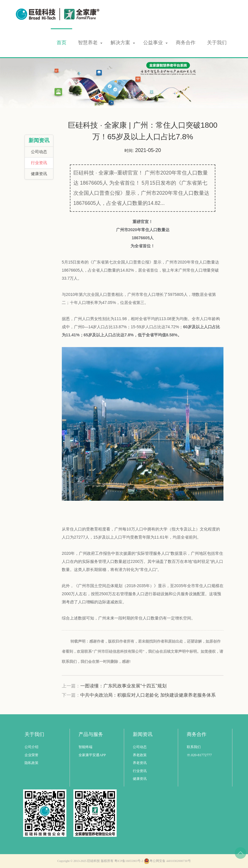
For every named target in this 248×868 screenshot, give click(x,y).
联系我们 (194, 747)
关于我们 (217, 42)
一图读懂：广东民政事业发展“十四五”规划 (123, 686)
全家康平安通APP (92, 755)
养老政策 (140, 755)
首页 (61, 42)
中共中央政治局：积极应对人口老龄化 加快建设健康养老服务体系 (148, 695)
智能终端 (85, 747)
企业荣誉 (31, 755)
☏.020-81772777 (199, 755)
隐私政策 (31, 763)
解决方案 (120, 42)
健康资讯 (39, 174)
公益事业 (153, 42)
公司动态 (39, 152)
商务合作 (186, 42)
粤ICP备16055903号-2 (129, 861)
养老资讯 (140, 763)
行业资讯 (39, 163)
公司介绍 (31, 747)
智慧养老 (88, 42)
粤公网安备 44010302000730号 (167, 861)
